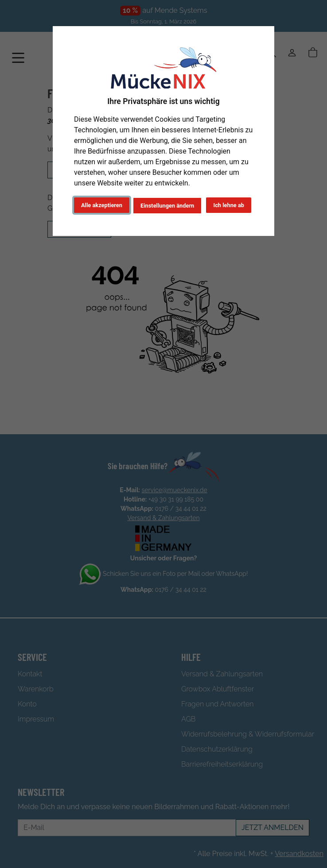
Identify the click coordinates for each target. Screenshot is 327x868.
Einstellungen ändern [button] (167, 206)
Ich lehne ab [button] (229, 205)
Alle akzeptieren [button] (102, 205)
